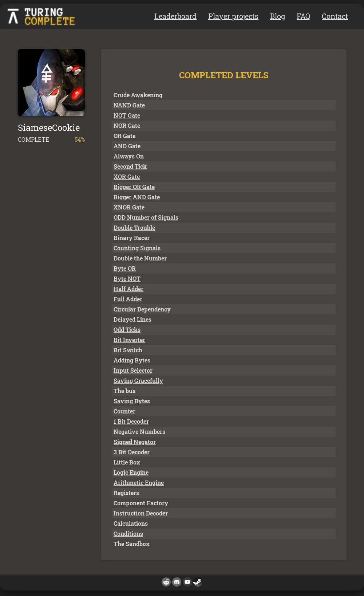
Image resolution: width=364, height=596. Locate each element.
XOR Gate (127, 177)
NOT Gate (127, 115)
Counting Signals (137, 248)
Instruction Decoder (141, 513)
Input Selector (133, 370)
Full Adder (128, 299)
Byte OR (125, 268)
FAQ (303, 16)
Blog (278, 16)
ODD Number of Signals (146, 217)
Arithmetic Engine (139, 483)
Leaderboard (175, 16)
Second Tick (130, 166)
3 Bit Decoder (132, 452)
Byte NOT (127, 279)
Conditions (128, 534)
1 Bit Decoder (131, 421)
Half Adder (128, 289)
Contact (335, 16)
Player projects (233, 16)
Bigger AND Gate (137, 197)
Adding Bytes (132, 360)
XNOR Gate (129, 207)
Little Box (127, 462)
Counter (124, 411)
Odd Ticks (127, 330)
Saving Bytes (132, 401)
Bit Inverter (129, 340)
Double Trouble (134, 228)
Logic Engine (131, 472)
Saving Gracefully (138, 381)
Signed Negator (135, 442)
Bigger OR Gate (134, 187)
